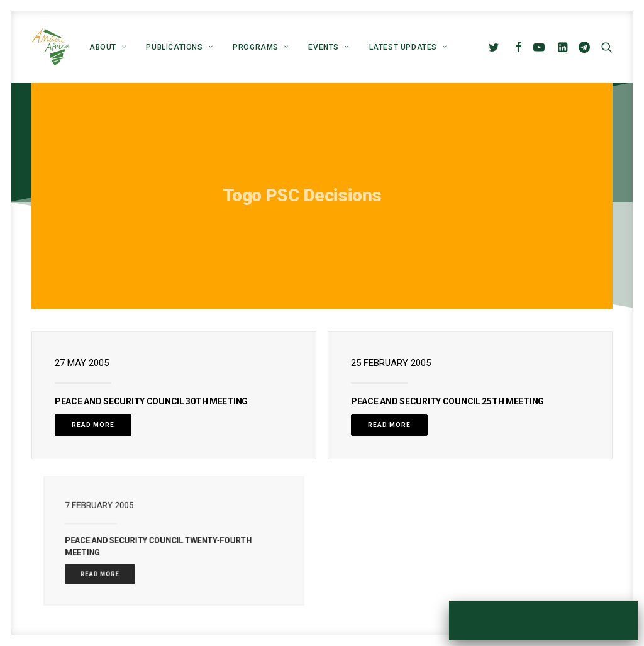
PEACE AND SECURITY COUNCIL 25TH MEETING (448, 401)
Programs (260, 47)
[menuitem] (108, 47)
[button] (497, 47)
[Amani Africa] (50, 47)
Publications (179, 47)
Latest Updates (408, 47)
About (108, 47)
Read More (93, 425)
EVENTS (328, 47)
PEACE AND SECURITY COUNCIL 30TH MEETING (151, 401)
